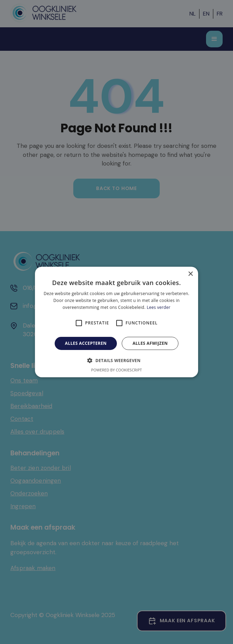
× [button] (190, 274)
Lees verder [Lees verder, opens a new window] (159, 307)
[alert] (116, 322)
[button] (116, 360)
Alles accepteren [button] (86, 343)
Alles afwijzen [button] (150, 343)
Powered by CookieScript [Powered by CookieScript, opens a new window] (117, 370)
